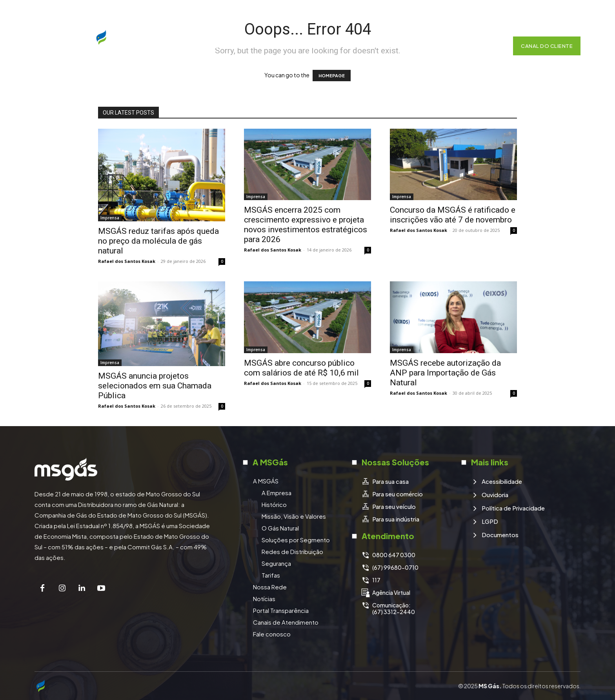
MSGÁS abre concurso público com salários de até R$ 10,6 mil (301, 368)
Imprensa (110, 218)
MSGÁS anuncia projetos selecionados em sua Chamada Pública (155, 386)
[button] (495, 46)
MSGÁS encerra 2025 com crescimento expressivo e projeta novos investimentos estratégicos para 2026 (306, 225)
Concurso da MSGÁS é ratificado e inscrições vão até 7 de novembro (453, 215)
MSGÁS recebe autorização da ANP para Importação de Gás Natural (445, 373)
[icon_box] (385, 481)
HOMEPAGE (332, 76)
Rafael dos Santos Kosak (127, 261)
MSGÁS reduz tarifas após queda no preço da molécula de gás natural (158, 241)
